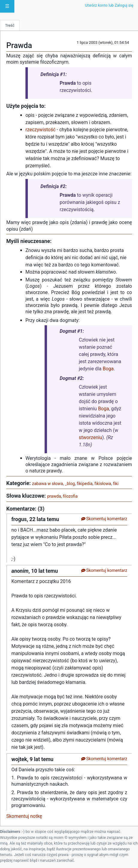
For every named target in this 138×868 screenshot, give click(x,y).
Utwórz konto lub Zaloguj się (109, 5)
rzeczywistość (41, 130)
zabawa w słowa (47, 484)
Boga (108, 369)
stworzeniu (90, 437)
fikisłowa (103, 484)
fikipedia (85, 484)
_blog (70, 484)
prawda (54, 496)
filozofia (70, 496)
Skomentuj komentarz (104, 519)
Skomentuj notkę (24, 816)
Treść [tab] (10, 25)
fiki (116, 484)
